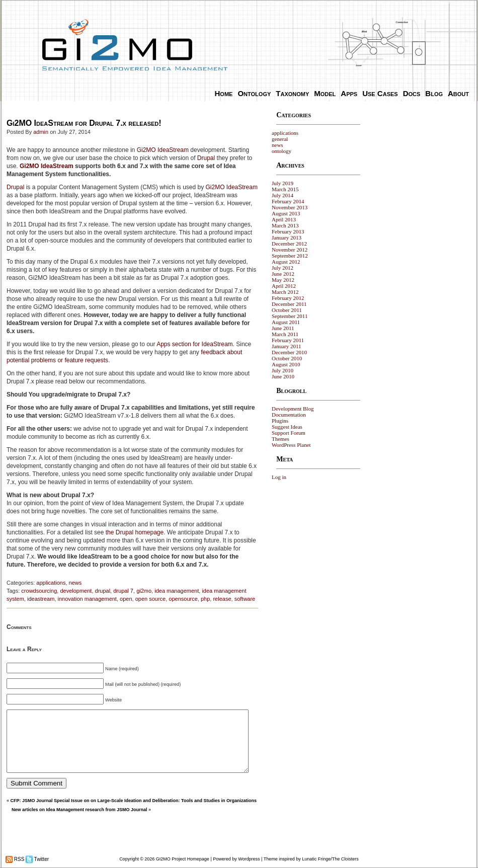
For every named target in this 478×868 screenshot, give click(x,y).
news (75, 583)
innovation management (87, 599)
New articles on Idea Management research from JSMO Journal (79, 810)
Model (325, 93)
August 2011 (286, 322)
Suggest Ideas (287, 427)
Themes (281, 439)
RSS (18, 859)
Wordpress (249, 859)
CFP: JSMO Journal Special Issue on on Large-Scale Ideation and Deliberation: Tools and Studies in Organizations (134, 801)
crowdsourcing (39, 591)
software (245, 599)
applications (51, 583)
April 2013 (284, 219)
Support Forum (289, 433)
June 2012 (283, 274)
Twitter (41, 859)
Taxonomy (292, 93)
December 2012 (289, 244)
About (458, 93)
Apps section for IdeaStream (194, 344)
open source (151, 599)
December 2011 (289, 304)
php (205, 599)
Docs (412, 93)
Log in (279, 477)
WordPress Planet (291, 445)
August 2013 (286, 213)
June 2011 (283, 328)
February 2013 (288, 231)
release (222, 599)
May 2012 (283, 280)
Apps (349, 93)
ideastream (41, 599)
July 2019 (283, 183)
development (76, 591)
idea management (177, 591)
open (126, 599)
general (280, 139)
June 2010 (283, 376)
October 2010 (287, 358)
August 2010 (286, 364)
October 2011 (287, 310)
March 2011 (285, 334)
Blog (434, 93)
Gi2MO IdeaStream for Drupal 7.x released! (84, 123)
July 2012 (283, 268)
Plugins (280, 421)
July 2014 (283, 195)
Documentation (289, 415)
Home (224, 93)
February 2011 (288, 340)
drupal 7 (123, 591)
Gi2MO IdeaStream (163, 150)
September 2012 (290, 256)
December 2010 (289, 352)
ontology (282, 151)
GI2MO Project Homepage (183, 859)
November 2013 (290, 207)
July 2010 (283, 370)
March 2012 (285, 292)
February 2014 (288, 201)
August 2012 (286, 262)
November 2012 (290, 250)
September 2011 (290, 316)
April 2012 (284, 286)
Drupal (206, 158)
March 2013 (285, 225)
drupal (103, 591)
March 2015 (285, 189)
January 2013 (287, 238)
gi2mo (144, 591)
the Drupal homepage (135, 532)
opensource (183, 599)
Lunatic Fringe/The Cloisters (330, 859)
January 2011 (287, 346)
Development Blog (293, 409)
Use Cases (380, 93)
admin (41, 132)
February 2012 (288, 298)
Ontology (254, 93)
